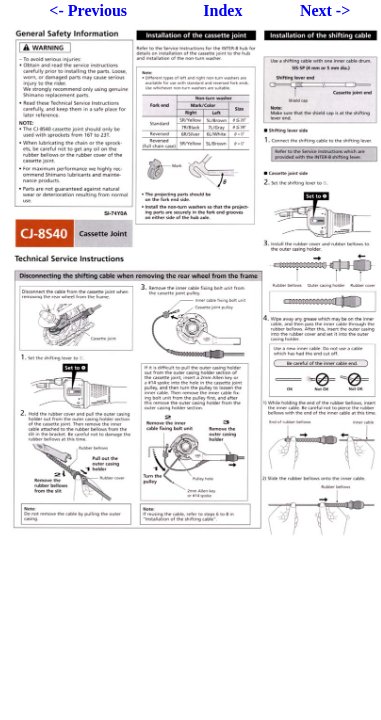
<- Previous (88, 10)
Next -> (325, 10)
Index (222, 10)
